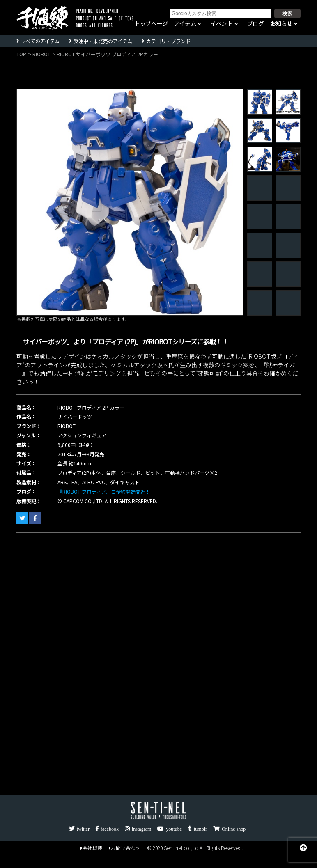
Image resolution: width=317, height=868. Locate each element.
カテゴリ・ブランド (168, 41)
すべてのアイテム (40, 41)
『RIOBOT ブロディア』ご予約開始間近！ (104, 491)
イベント (221, 24)
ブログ (256, 24)
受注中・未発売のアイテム (103, 41)
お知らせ (281, 24)
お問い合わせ (125, 848)
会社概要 (91, 848)
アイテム (185, 24)
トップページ (151, 24)
